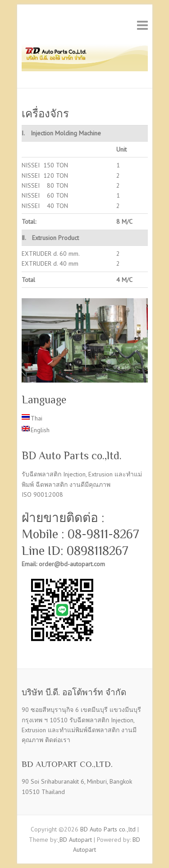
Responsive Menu (142, 25)
